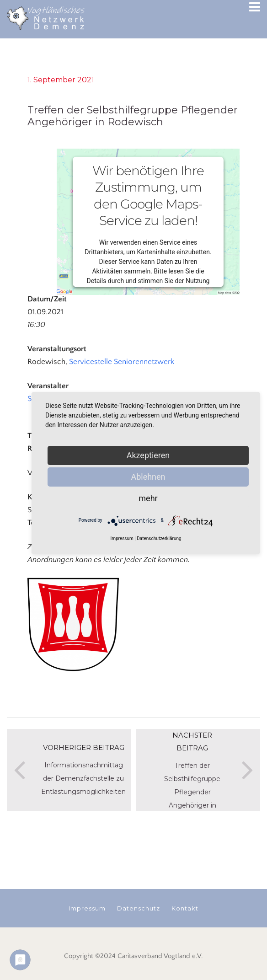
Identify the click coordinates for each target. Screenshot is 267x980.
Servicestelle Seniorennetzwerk (122, 362)
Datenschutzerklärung (159, 538)
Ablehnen (148, 477)
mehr (148, 498)
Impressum (122, 538)
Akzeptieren (148, 455)
